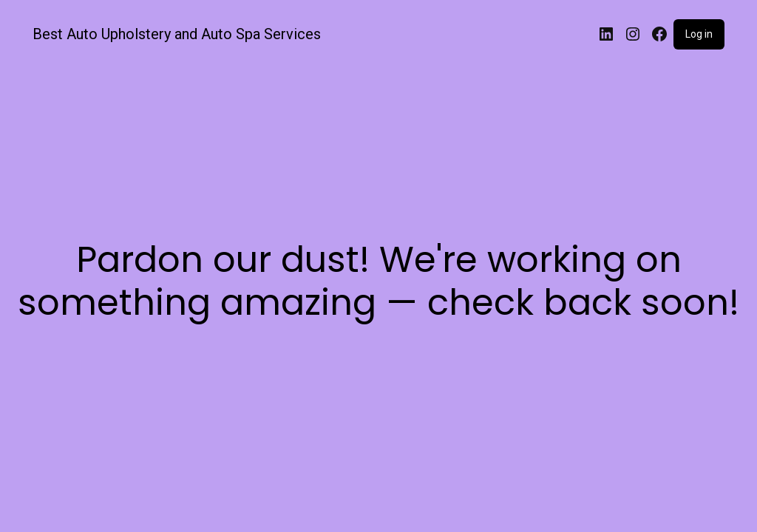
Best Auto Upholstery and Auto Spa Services (177, 34)
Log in (699, 34)
